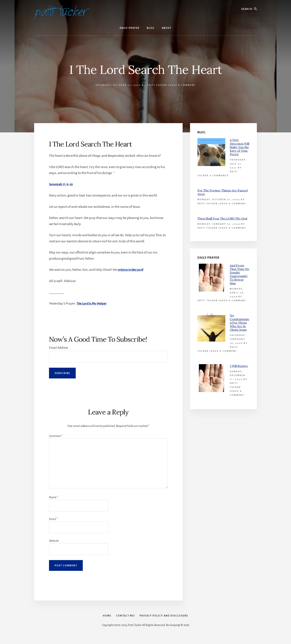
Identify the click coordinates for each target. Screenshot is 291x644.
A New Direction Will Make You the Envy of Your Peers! (239, 147)
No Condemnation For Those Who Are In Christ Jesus (239, 322)
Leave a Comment (182, 85)
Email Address (59, 348)
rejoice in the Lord (131, 270)
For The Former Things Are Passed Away (223, 192)
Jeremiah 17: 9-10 (62, 184)
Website (54, 541)
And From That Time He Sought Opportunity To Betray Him (239, 274)
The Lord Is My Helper (93, 303)
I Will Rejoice (239, 366)
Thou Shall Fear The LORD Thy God (222, 218)
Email (53, 519)
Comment (56, 436)
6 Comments (219, 176)
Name (54, 497)
